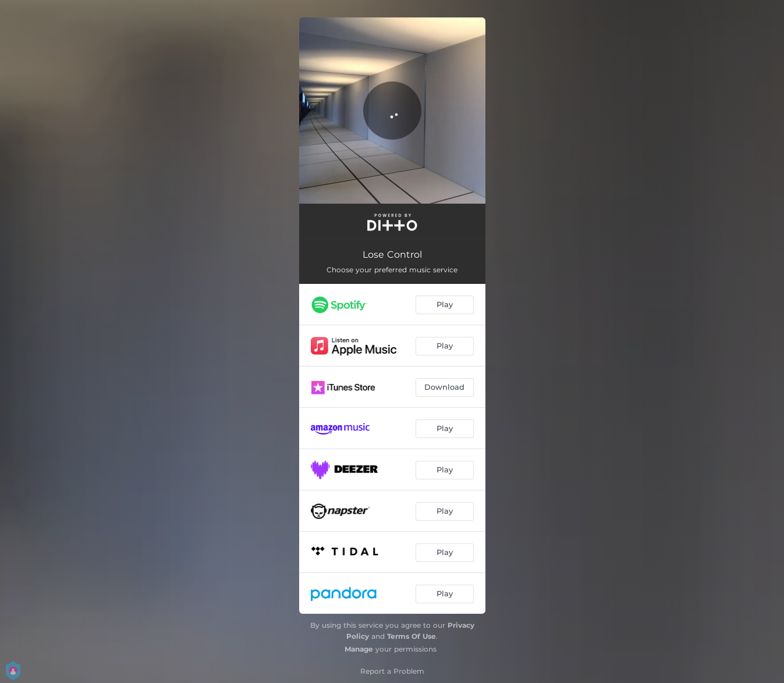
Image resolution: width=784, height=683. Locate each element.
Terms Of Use (411, 636)
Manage (359, 649)
